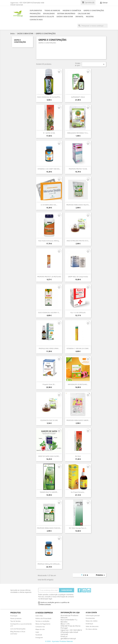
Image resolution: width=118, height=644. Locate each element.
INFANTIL (79, 17)
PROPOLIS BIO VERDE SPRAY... (49, 348)
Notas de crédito (92, 621)
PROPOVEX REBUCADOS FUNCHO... (49, 528)
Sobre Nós (39, 616)
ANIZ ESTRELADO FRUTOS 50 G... (78, 241)
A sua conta (91, 612)
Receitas (90, 17)
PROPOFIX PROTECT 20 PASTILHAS (49, 277)
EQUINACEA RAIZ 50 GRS (49, 420)
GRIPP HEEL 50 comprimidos (78, 277)
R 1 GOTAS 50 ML (49, 133)
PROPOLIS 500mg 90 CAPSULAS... (49, 564)
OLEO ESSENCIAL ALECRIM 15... (49, 313)
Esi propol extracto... (78, 492)
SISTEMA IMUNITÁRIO (66, 14)
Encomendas (90, 618)
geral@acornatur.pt (68, 638)
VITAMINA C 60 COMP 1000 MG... (49, 169)
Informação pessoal (93, 615)
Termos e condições (42, 621)
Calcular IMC (84, 14)
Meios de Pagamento (43, 624)
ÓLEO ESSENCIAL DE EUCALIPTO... (49, 97)
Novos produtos (16, 618)
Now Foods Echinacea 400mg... (49, 241)
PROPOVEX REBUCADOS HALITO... (78, 205)
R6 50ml (78, 456)
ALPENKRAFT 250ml (78, 97)
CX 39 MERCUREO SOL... (49, 205)
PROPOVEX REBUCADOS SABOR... (78, 420)
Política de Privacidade (43, 618)
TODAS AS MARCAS (52, 10)
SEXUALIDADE (49, 14)
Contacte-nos (36, 20)
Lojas (37, 632)
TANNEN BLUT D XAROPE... (49, 492)
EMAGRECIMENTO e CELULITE (42, 17)
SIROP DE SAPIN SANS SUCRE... (49, 456)
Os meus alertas (91, 629)
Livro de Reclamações (18, 629)
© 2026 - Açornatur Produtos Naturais (59, 641)
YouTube (84, 590)
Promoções (35, 14)
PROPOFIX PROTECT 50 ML (78, 169)
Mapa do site (40, 629)
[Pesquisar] (93, 26)
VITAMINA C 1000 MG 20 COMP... (78, 348)
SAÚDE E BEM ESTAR (65, 17)
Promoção (14, 616)
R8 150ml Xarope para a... (78, 528)
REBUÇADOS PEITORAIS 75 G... (78, 133)
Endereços (89, 624)
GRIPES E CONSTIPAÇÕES (94, 10)
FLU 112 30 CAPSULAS (78, 313)
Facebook (80, 590)
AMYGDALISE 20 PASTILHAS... (78, 384)
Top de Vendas (15, 621)
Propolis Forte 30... (49, 384)
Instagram (89, 590)
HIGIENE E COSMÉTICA (72, 10)
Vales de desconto (92, 626)
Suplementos (36, 10)
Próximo (101, 575)
